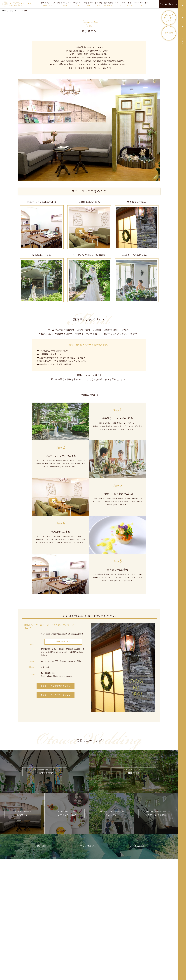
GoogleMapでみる (63, 641)
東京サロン (88, 4)
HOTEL (182, 8)
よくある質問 (137, 846)
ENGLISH (182, 43)
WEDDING (182, 23)
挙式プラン (78, 4)
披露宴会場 (108, 4)
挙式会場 (98, 4)
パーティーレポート (142, 4)
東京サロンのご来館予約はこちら (56, 686)
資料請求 (169, 33)
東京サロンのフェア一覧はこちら (56, 695)
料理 (130, 4)
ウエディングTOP (13, 11)
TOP (3, 11)
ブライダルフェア (64, 4)
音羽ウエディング (48, 4)
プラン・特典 (120, 4)
